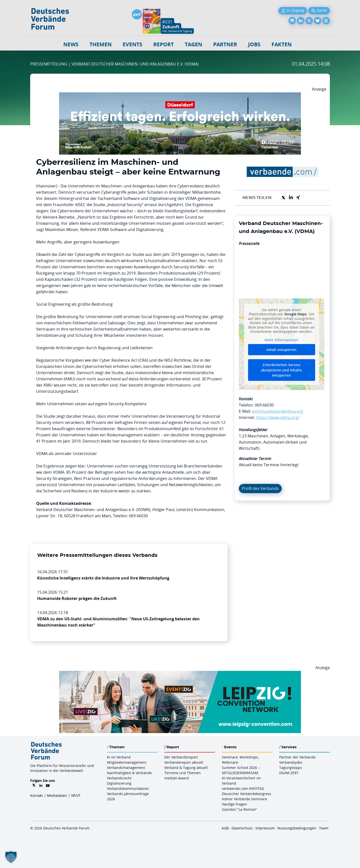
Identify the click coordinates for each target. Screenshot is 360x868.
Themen (101, 44)
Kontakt (37, 795)
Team (324, 828)
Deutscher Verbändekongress (247, 794)
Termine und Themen (182, 773)
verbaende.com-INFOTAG (243, 788)
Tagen (193, 44)
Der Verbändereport (181, 757)
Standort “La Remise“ (239, 809)
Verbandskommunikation (128, 788)
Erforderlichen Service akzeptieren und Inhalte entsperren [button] (281, 370)
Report (164, 44)
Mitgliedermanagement (127, 762)
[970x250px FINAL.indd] (180, 674)
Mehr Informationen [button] (281, 340)
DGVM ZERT (289, 773)
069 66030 (264, 405)
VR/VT (76, 795)
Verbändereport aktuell (184, 762)
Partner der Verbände (297, 757)
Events (133, 44)
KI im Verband (119, 757)
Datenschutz (242, 828)
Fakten (282, 44)
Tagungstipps (291, 768)
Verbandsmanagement (126, 768)
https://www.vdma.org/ (278, 417)
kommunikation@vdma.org (278, 411)
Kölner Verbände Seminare (244, 799)
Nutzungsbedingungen (297, 828)
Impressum (265, 828)
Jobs (254, 44)
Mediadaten (57, 795)
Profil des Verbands (260, 488)
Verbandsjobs (291, 762)
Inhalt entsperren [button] (281, 350)
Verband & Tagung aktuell (186, 768)
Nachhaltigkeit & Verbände (129, 773)
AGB (225, 828)
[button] (11, 857)
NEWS (71, 44)
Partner (225, 44)
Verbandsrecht (119, 778)
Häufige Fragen (234, 804)
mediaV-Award (177, 778)
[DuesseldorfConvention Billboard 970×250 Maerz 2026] (180, 95)
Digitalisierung (119, 783)
